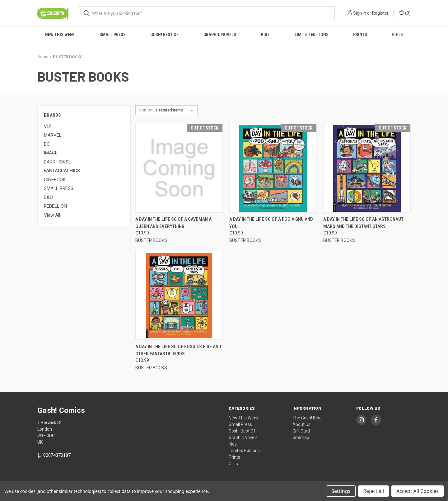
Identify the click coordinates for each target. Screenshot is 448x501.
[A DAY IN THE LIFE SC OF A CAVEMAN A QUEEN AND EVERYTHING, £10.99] (179, 168)
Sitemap (301, 437)
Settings (341, 491)
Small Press (113, 35)
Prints (360, 35)
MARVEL (53, 135)
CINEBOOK (55, 180)
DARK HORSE (57, 162)
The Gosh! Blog (307, 418)
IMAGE (51, 153)
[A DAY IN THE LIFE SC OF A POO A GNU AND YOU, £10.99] (273, 168)
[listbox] (176, 110)
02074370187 (57, 456)
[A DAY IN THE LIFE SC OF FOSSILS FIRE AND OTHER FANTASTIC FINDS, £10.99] (179, 295)
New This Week (60, 35)
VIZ (48, 126)
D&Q (48, 197)
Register (380, 13)
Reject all (373, 491)
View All (52, 215)
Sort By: (146, 110)
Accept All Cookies (418, 491)
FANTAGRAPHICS (62, 171)
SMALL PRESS (59, 188)
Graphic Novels (220, 35)
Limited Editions (312, 35)
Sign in (360, 13)
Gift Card (301, 431)
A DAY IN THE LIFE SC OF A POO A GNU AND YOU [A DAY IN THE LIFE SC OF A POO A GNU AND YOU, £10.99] (271, 223)
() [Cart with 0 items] (405, 13)
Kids (265, 35)
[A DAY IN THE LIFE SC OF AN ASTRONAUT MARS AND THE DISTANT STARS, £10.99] (367, 168)
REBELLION (55, 206)
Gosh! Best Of (164, 35)
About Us (301, 424)
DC (47, 144)
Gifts (397, 35)
